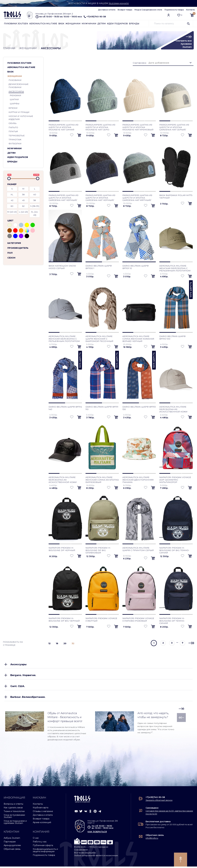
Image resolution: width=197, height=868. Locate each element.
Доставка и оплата (107, 10)
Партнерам (10, 843)
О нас (36, 839)
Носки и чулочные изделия (21, 118)
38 (23, 195)
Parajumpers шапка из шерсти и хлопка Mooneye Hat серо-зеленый (100, 129)
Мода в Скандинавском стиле (148, 10)
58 (35, 200)
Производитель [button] (18, 248)
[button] (38, 63)
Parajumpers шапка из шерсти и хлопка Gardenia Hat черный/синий (100, 199)
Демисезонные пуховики (19, 86)
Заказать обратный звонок (159, 802)
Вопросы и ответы (13, 805)
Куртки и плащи (19, 112)
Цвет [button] (10, 221)
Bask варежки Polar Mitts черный (176, 197)
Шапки (14, 100)
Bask (61, 24)
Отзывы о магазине (43, 813)
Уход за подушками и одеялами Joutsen (15, 823)
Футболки (15, 144)
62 (23, 206)
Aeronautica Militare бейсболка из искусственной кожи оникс (173, 411)
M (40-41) (12, 212)
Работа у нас (40, 843)
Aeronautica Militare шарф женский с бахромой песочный (99, 339)
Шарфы (15, 104)
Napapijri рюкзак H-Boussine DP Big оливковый (98, 550)
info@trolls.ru (152, 840)
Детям (102, 24)
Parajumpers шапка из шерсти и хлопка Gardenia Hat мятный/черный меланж (137, 199)
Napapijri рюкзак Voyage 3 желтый (101, 620)
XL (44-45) (35, 214)
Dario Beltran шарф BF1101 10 (136, 267)
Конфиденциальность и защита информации (45, 852)
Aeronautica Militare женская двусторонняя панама (138, 480)
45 (23, 200)
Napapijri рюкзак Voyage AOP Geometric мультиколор (175, 480)
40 (35, 195)
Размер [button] (12, 184)
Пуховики (15, 80)
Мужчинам (89, 24)
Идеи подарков (117, 24)
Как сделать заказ (13, 809)
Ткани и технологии (14, 813)
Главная (9, 48)
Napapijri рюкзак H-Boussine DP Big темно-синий (174, 550)
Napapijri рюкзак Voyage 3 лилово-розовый (138, 620)
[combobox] (170, 63)
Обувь (13, 124)
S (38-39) (35, 206)
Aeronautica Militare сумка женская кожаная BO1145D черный (138, 339)
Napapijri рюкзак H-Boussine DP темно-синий (172, 621)
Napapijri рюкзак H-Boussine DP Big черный (64, 620)
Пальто (13, 128)
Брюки (13, 108)
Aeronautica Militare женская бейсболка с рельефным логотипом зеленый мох (175, 270)
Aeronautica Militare (43, 24)
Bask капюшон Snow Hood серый (62, 267)
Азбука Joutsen (12, 839)
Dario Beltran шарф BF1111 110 (102, 408)
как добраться (97, 833)
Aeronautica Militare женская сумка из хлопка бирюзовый (102, 480)
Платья (13, 132)
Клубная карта (41, 809)
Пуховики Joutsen (16, 24)
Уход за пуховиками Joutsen (14, 817)
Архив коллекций (42, 824)
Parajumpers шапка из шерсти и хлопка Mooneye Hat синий (63, 127)
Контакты (190, 10)
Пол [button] (10, 253)
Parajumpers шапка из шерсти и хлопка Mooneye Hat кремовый (138, 127)
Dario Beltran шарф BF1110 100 (172, 338)
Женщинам (73, 24)
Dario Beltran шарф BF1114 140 (65, 408)
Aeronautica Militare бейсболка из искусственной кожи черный (63, 481)
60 (12, 206)
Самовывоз (152, 809)
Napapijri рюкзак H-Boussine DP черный (62, 549)
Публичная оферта (43, 847)
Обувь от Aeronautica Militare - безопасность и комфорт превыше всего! (65, 719)
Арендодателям (12, 847)
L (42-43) (23, 212)
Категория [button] (14, 243)
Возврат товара (125, 10)
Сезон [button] (11, 258)
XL (12, 195)
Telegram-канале (119, 3)
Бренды (134, 24)
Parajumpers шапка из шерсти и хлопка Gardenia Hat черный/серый (63, 199)
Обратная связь (12, 851)
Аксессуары (16, 92)
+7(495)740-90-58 (95, 17)
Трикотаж (15, 140)
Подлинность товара (174, 10)
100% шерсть (191, 290)
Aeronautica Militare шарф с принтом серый (138, 549)
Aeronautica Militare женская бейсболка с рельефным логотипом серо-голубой (64, 340)
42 (12, 200)
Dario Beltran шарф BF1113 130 (139, 408)
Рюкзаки (15, 96)
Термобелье (17, 136)
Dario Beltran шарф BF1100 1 (99, 267)
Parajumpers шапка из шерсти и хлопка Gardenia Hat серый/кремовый (174, 129)
